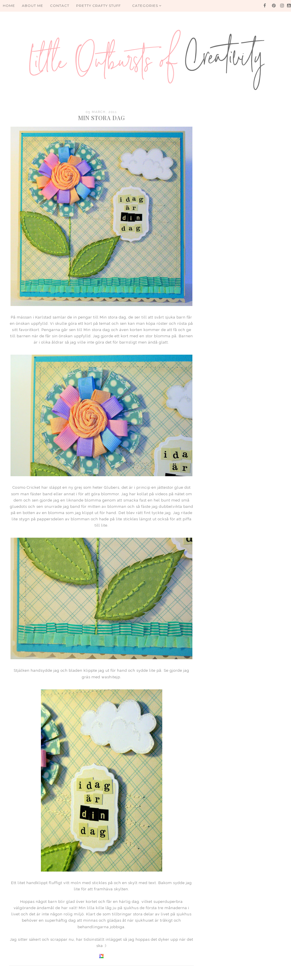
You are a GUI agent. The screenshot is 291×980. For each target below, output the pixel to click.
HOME (9, 6)
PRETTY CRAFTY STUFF (98, 6)
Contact (60, 6)
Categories (147, 6)
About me (33, 6)
